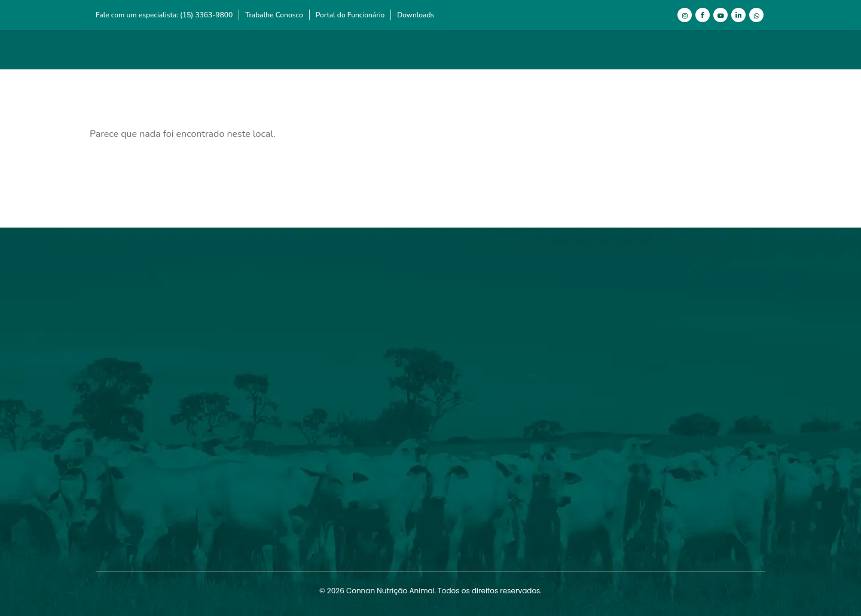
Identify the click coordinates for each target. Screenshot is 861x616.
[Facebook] (703, 15)
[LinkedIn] (738, 15)
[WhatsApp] (756, 15)
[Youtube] (720, 15)
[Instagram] (685, 15)
